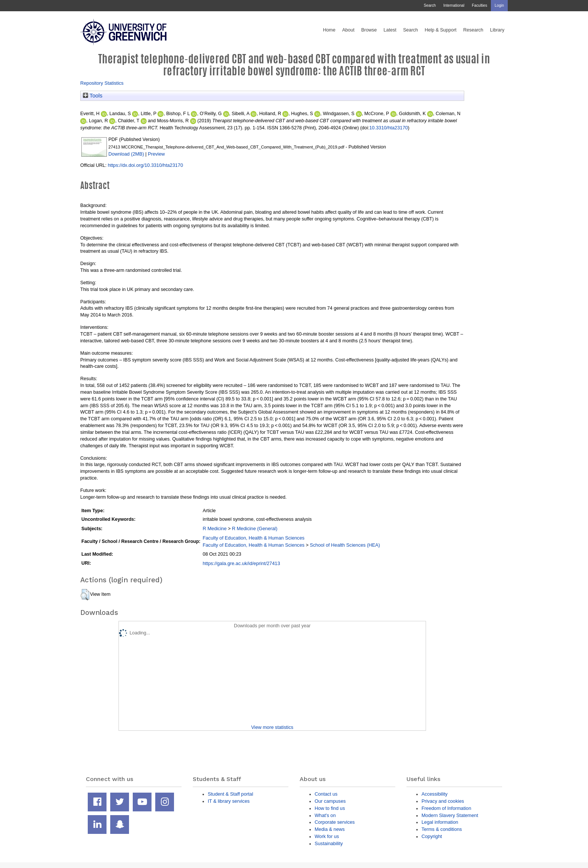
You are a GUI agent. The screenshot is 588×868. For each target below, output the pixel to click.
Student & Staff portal (230, 794)
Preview (156, 154)
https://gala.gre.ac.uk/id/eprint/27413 (241, 563)
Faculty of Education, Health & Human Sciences (253, 538)
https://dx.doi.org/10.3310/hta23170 (145, 165)
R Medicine (214, 528)
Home (329, 30)
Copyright (432, 836)
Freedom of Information (446, 808)
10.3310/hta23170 (389, 128)
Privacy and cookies (443, 801)
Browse (369, 30)
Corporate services (335, 822)
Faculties (479, 5)
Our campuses (330, 801)
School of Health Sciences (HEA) (345, 545)
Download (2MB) (126, 154)
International (454, 5)
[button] (85, 595)
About (348, 30)
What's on (325, 815)
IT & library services (229, 801)
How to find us (330, 808)
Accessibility (434, 794)
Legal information (440, 822)
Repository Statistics (102, 83)
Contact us (326, 794)
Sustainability (329, 843)
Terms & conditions (442, 829)
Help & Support (441, 30)
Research (473, 30)
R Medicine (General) (255, 528)
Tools (93, 96)
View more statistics (272, 727)
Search (430, 5)
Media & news (330, 829)
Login (499, 5)
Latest (390, 30)
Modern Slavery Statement (450, 815)
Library (497, 30)
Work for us (327, 836)
